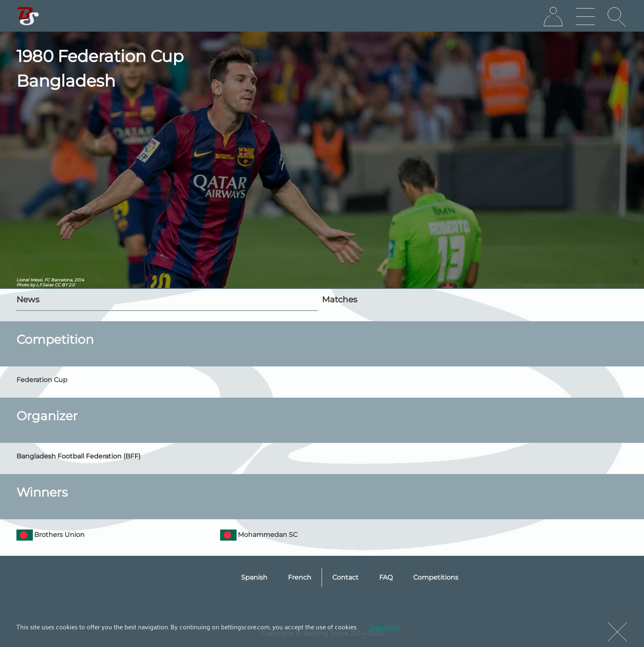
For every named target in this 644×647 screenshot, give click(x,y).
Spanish (254, 577)
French (300, 577)
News (28, 299)
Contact (345, 577)
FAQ (386, 577)
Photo (23, 285)
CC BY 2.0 (65, 285)
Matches (340, 299)
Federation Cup (42, 380)
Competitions (436, 577)
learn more (384, 626)
